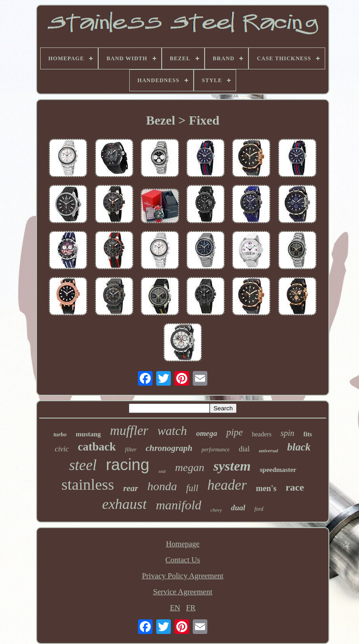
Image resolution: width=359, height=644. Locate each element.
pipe (234, 432)
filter (131, 449)
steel (83, 465)
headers (262, 434)
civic (62, 449)
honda (162, 486)
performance (215, 450)
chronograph (169, 448)
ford (259, 509)
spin (287, 433)
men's (266, 488)
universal (269, 450)
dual (238, 508)
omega (206, 433)
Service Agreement (183, 592)
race (295, 487)
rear (131, 488)
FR (191, 608)
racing (128, 464)
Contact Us (183, 560)
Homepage (183, 544)
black (299, 447)
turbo (60, 434)
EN (175, 608)
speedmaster (278, 470)
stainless (87, 484)
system (232, 466)
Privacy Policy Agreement (183, 576)
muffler (129, 430)
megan (190, 467)
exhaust (124, 504)
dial (244, 449)
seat (162, 471)
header (227, 485)
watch (172, 431)
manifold (179, 505)
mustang (88, 434)
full (192, 488)
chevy (216, 510)
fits (308, 434)
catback (97, 447)
